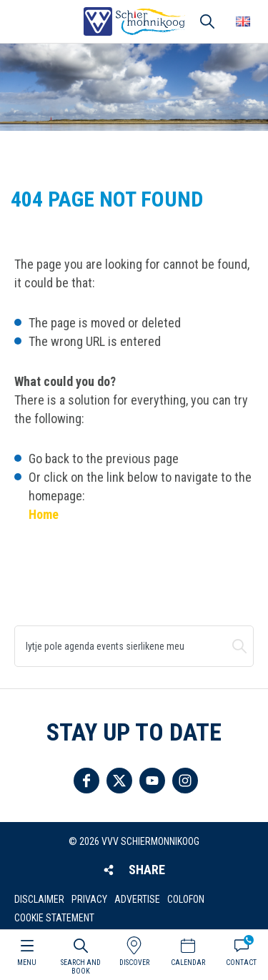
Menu (27, 962)
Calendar (188, 962)
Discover (134, 962)
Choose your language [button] (243, 21)
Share (147, 870)
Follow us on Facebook (86, 781)
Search (239, 646)
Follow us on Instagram (185, 781)
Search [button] (207, 21)
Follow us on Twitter (119, 781)
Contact (241, 962)
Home (44, 514)
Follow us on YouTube (152, 781)
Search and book (81, 967)
